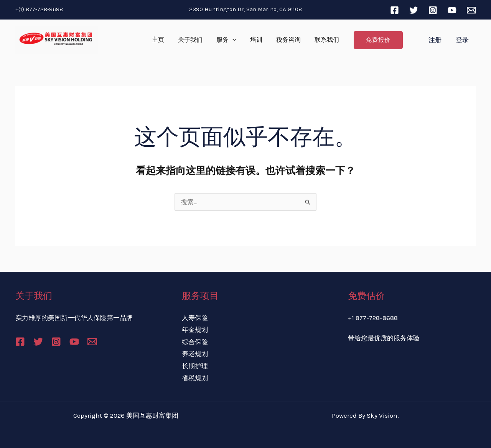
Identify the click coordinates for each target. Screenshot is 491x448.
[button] (374, 40)
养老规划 (195, 354)
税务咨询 (286, 40)
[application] (233, 40)
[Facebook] (395, 10)
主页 (162, 40)
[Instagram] (433, 10)
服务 (227, 40)
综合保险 (195, 342)
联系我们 (323, 40)
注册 (437, 40)
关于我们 (193, 40)
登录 (463, 40)
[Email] (471, 10)
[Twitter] (414, 10)
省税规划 (195, 378)
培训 (255, 40)
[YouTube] (452, 10)
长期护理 (195, 366)
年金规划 (195, 330)
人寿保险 (195, 318)
